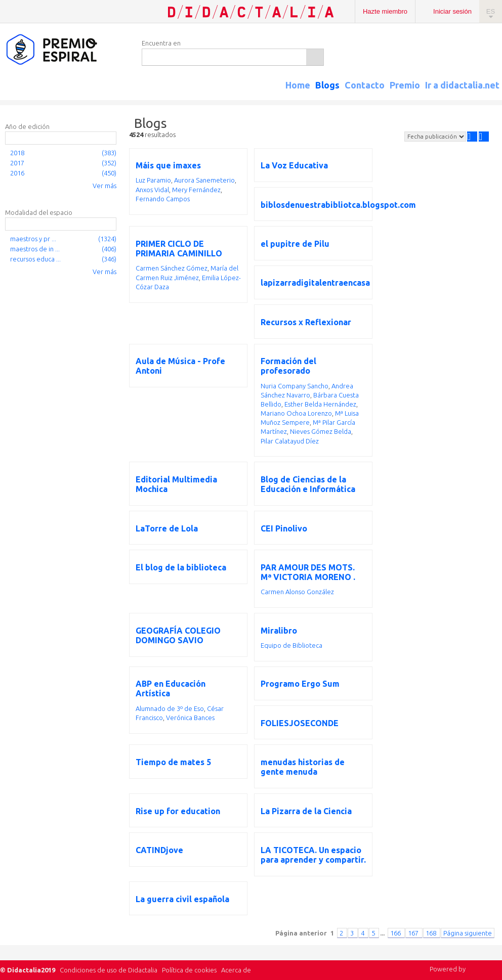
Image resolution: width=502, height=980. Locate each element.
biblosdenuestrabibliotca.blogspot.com (338, 205)
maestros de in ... (35, 249)
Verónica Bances (190, 718)
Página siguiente (468, 933)
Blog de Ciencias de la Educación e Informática (308, 484)
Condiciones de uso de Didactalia (109, 970)
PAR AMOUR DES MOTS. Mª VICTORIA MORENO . (308, 572)
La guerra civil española (182, 899)
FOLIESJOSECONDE (300, 723)
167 (414, 933)
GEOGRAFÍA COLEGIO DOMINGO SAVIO (178, 635)
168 (432, 933)
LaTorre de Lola (167, 528)
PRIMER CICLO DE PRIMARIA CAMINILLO (179, 249)
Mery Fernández (196, 190)
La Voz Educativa (294, 165)
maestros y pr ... (33, 239)
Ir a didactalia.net (462, 85)
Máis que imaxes (168, 165)
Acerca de (236, 970)
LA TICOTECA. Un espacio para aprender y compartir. (313, 855)
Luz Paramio (153, 180)
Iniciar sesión (452, 11)
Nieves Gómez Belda (321, 431)
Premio (405, 85)
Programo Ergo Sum (300, 684)
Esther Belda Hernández (320, 404)
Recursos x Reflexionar (306, 322)
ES (491, 11)
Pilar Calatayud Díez (290, 441)
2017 (17, 163)
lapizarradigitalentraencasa (315, 283)
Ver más (104, 186)
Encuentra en (161, 43)
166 (396, 933)
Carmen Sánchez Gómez (172, 268)
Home (298, 85)
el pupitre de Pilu (295, 244)
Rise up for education (178, 811)
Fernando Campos (163, 199)
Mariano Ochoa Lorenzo (296, 413)
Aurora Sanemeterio (204, 180)
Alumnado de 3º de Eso (170, 708)
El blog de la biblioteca (181, 567)
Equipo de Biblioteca (291, 645)
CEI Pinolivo (284, 528)
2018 (17, 153)
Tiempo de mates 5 (173, 762)
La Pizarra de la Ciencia (306, 811)
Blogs (327, 85)
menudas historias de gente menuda (303, 767)
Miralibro (279, 631)
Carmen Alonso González (297, 592)
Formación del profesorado (288, 366)
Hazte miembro (385, 11)
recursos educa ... (35, 259)
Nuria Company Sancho (295, 386)
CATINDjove (159, 850)
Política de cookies (189, 970)
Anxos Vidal (152, 190)
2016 (17, 173)
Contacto (365, 85)
